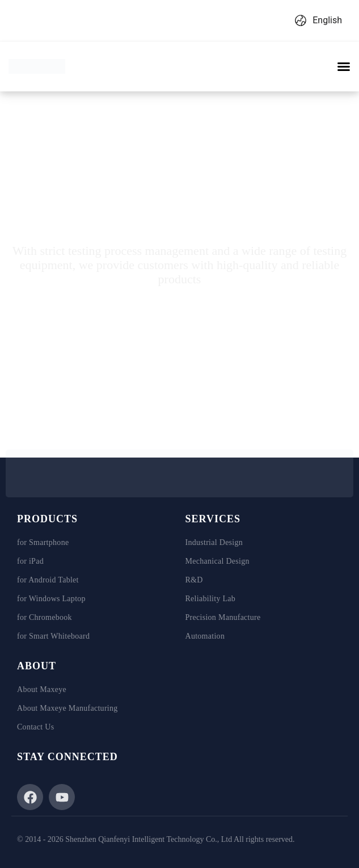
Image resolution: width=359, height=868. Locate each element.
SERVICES (213, 519)
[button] (344, 66)
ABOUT (37, 666)
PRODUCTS (47, 519)
